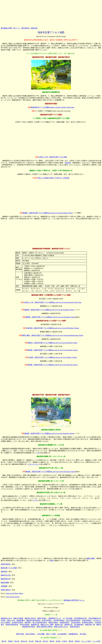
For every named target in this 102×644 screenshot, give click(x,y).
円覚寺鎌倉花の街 (95, 618)
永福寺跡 (68, 163)
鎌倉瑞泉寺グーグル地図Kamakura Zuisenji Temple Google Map (53, 107)
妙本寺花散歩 (47, 620)
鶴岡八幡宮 (91, 558)
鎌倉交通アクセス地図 (9, 568)
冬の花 (31, 641)
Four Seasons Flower (13, 597)
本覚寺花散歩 (87, 620)
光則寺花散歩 (76, 622)
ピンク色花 (96, 641)
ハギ (37, 453)
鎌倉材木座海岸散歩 (33, 620)
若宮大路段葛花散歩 (73, 620)
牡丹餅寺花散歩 (18, 622)
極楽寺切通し (42, 618)
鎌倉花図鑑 (5, 582)
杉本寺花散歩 (25, 625)
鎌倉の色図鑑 (18, 618)
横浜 (52, 560)
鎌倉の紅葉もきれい (61, 627)
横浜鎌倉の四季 (6, 28)
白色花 (65, 641)
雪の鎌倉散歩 (79, 625)
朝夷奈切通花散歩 (12, 625)
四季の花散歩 (6, 590)
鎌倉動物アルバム (55, 618)
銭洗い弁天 (11, 620)
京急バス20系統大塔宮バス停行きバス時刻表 (53, 178)
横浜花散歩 (25, 28)
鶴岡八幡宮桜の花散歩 (45, 627)
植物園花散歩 (73, 634)
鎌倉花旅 (34, 28)
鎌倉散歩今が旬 (6, 618)
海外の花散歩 (30, 634)
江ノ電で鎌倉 (68, 618)
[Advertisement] (51, 13)
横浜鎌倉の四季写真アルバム (74, 600)
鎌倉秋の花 (69, 625)
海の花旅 (83, 634)
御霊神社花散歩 (88, 622)
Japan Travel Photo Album (15, 593)
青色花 (52, 641)
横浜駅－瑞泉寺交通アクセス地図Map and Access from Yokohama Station (53, 350)
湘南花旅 (4, 571)
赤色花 (58, 641)
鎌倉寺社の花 (6, 575)
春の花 (45, 641)
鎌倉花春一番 (90, 625)
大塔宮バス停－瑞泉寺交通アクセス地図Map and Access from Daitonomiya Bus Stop (53, 302)
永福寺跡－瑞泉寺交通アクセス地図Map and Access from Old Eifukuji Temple (53, 328)
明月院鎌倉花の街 (80, 618)
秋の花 (17, 641)
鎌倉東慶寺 (21, 620)
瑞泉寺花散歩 (6, 564)
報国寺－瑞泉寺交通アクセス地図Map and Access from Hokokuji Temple (53, 343)
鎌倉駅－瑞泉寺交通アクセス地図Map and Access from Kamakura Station (48, 213)
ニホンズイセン (33, 464)
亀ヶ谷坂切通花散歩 (40, 622)
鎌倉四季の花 (6, 579)
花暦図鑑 (4, 586)
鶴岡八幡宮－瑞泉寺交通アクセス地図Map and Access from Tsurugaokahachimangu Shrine (53, 335)
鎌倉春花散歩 (75, 627)
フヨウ (35, 500)
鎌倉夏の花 (35, 625)
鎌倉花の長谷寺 (30, 618)
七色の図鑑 (41, 634)
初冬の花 (24, 641)
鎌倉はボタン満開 (47, 625)
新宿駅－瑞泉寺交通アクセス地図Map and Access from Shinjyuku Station (53, 365)
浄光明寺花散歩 (59, 620)
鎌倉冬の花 (59, 625)
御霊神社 (28, 622)
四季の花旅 (20, 634)
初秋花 (10, 641)
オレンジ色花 (86, 641)
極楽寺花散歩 (53, 622)
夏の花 (4, 641)
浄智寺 (3, 620)
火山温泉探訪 (62, 634)
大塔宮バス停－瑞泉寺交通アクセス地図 (53, 157)
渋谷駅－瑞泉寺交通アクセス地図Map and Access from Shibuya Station (53, 357)
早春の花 (38, 641)
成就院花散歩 (65, 622)
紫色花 (77, 641)
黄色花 (71, 641)
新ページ (17, 28)
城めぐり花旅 (51, 634)
